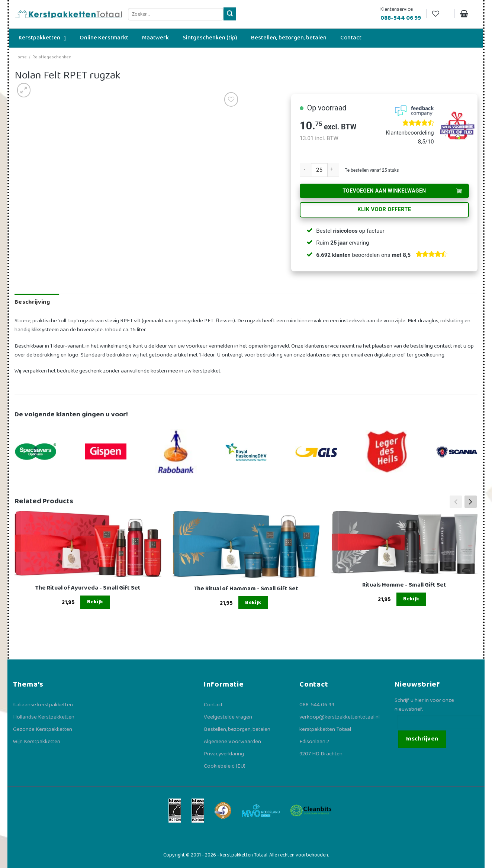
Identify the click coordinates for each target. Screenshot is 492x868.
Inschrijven (422, 739)
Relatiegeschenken (52, 57)
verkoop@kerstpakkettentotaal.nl (340, 717)
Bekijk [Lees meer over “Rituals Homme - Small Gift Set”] (411, 599)
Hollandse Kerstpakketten (44, 717)
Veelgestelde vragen (228, 717)
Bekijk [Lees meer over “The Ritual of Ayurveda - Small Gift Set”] (95, 602)
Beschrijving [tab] (32, 302)
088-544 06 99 (317, 705)
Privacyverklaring (224, 754)
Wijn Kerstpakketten (37, 742)
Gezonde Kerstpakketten (43, 729)
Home (21, 57)
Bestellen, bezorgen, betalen (237, 729)
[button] (471, 501)
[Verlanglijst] (440, 14)
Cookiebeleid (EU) (225, 766)
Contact (213, 705)
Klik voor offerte (384, 209)
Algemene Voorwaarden (232, 742)
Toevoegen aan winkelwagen (384, 191)
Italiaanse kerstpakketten (43, 705)
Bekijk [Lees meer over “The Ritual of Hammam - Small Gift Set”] (253, 603)
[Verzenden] (230, 14)
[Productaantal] (319, 170)
